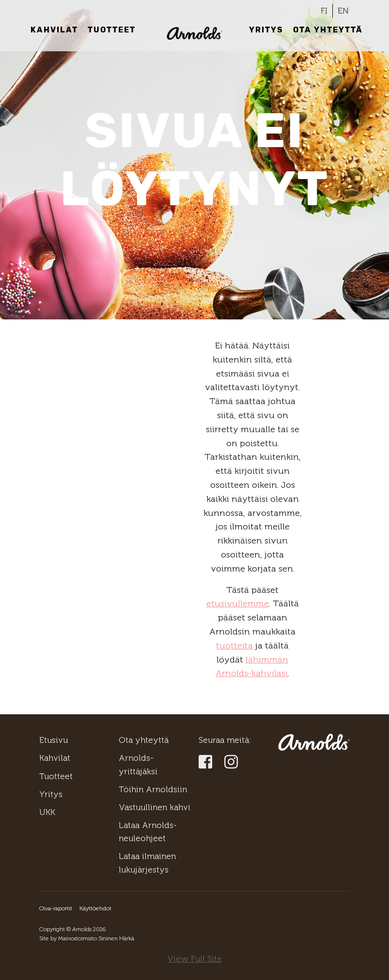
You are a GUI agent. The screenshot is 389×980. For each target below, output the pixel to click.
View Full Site (194, 959)
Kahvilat (54, 30)
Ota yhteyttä (328, 30)
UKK (47, 812)
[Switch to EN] (343, 11)
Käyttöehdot (95, 908)
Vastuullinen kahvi (155, 807)
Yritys (266, 30)
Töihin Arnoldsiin (153, 789)
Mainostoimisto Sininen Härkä (96, 938)
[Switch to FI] (324, 11)
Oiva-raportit (56, 908)
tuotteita (234, 646)
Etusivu (54, 740)
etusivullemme (238, 603)
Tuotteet (112, 30)
